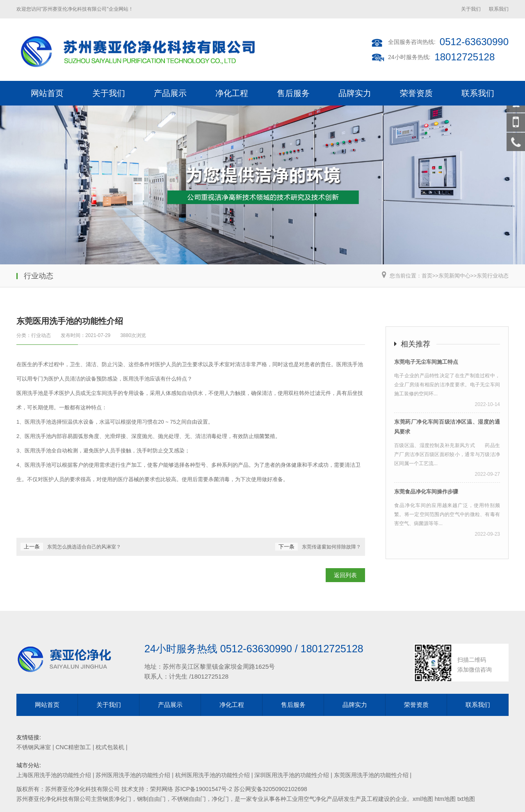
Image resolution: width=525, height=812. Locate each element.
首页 (427, 276)
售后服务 (293, 93)
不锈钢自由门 (189, 799)
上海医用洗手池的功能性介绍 (54, 775)
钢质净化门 (117, 799)
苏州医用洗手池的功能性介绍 (133, 775)
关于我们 (471, 9)
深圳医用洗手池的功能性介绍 (292, 775)
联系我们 (499, 9)
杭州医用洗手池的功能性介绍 (212, 775)
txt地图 (466, 799)
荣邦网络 (162, 789)
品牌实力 (355, 93)
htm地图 (445, 799)
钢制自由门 (151, 799)
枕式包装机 (110, 747)
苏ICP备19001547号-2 (203, 789)
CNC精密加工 (73, 747)
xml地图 (423, 799)
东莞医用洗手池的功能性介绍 (371, 775)
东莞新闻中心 (454, 276)
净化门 (220, 799)
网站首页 (47, 93)
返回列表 (345, 575)
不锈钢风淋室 (34, 747)
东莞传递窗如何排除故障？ (331, 547)
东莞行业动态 (493, 276)
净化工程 (232, 93)
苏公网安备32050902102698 (270, 789)
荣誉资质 (416, 93)
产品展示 (170, 93)
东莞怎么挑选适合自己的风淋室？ (84, 547)
